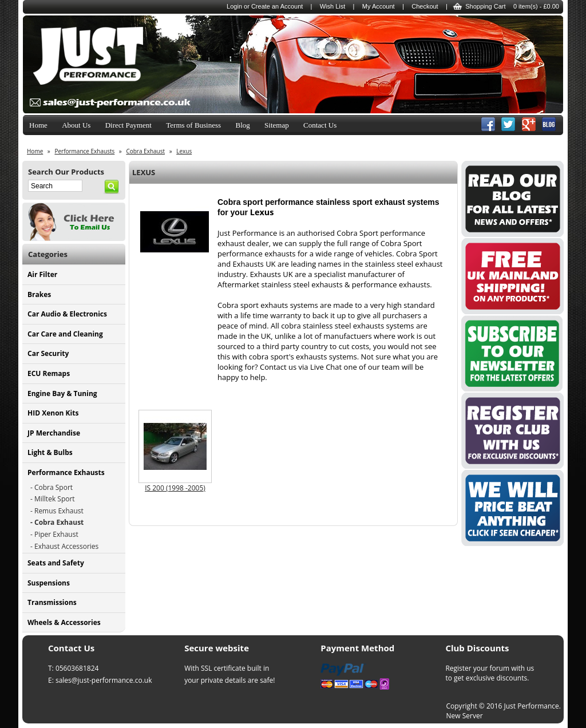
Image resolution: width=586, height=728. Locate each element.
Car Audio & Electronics (67, 314)
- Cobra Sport (52, 488)
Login (234, 6)
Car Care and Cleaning (65, 334)
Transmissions (52, 602)
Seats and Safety (56, 563)
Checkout (425, 6)
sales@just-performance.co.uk (104, 680)
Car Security (48, 353)
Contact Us (320, 125)
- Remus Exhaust (57, 511)
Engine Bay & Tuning (62, 393)
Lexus (184, 151)
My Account (379, 6)
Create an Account (277, 6)
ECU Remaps (49, 373)
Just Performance (532, 706)
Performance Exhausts (66, 472)
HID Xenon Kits (53, 413)
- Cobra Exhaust (57, 523)
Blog (242, 125)
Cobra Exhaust (145, 151)
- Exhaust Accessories (64, 547)
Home (38, 125)
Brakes (39, 294)
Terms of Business (193, 125)
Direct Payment (128, 125)
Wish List (333, 6)
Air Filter (42, 274)
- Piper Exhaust (54, 535)
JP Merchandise (54, 433)
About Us (76, 125)
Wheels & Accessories (64, 622)
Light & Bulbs (50, 452)
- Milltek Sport (53, 499)
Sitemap (277, 125)
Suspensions (49, 583)
